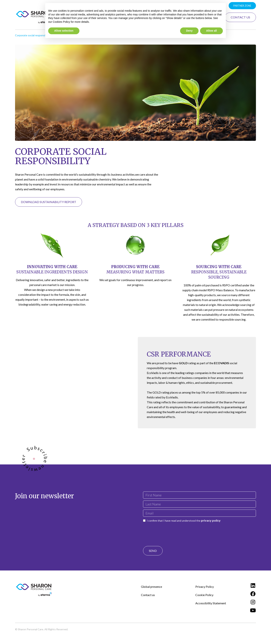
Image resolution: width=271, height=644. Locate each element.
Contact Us (240, 17)
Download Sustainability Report (49, 202)
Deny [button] (189, 31)
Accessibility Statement (211, 603)
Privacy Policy (205, 587)
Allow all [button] (211, 31)
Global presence (151, 587)
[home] (34, 17)
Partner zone (242, 6)
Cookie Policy (204, 595)
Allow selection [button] (64, 31)
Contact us (148, 595)
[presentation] (172, 531)
